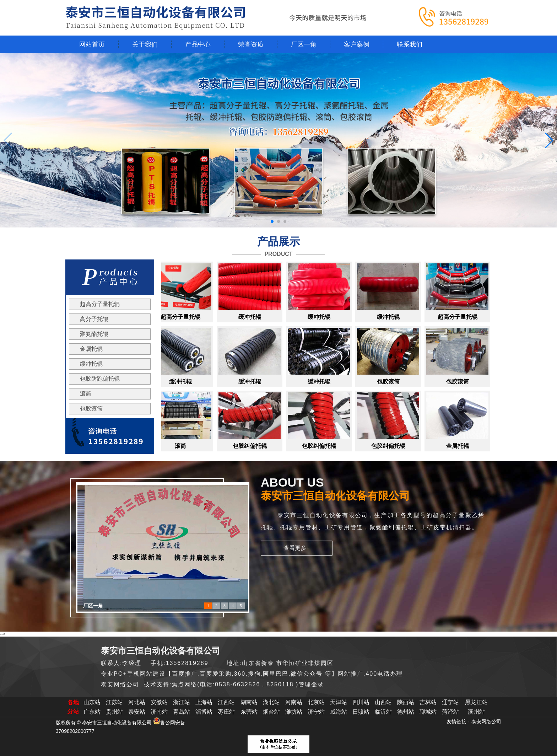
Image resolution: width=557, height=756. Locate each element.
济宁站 (316, 712)
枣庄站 (226, 712)
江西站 (226, 702)
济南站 (159, 712)
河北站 (137, 702)
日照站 (361, 712)
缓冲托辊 (91, 364)
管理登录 (311, 684)
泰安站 (137, 712)
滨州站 (476, 712)
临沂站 (383, 712)
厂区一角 (93, 606)
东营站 (249, 712)
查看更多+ (296, 548)
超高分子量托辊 (100, 304)
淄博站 (204, 712)
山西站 (383, 702)
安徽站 (159, 702)
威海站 (339, 712)
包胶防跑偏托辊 (100, 379)
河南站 (294, 702)
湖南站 (249, 702)
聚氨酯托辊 (94, 334)
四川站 (361, 702)
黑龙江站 (476, 702)
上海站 (204, 702)
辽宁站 (450, 702)
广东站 (92, 712)
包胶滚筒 (91, 409)
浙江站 (182, 702)
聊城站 (428, 712)
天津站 (339, 702)
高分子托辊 (94, 319)
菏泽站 (450, 712)
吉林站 (428, 702)
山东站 (92, 702)
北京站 (316, 702)
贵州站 (114, 712)
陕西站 (406, 702)
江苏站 (114, 702)
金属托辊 (91, 349)
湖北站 (271, 702)
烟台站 (271, 712)
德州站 (406, 712)
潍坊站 (294, 712)
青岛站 (182, 712)
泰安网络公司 (486, 722)
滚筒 (86, 394)
